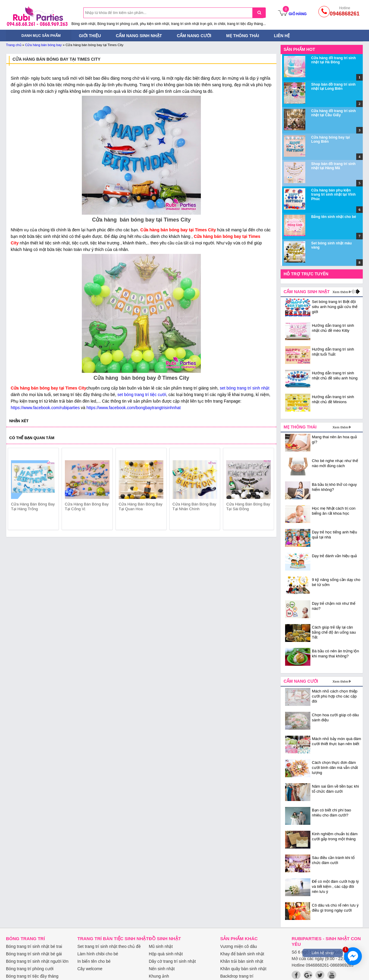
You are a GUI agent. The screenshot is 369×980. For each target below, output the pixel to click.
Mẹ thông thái (243, 36)
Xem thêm (340, 292)
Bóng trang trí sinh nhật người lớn (37, 961)
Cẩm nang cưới (194, 36)
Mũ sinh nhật (161, 946)
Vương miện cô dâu (239, 946)
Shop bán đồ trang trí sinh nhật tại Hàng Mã (333, 166)
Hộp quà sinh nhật (166, 954)
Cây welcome (90, 969)
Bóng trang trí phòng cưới (30, 969)
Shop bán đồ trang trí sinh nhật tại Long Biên (333, 87)
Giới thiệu (90, 36)
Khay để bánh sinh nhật (242, 954)
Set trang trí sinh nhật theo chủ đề (109, 946)
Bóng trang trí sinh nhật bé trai (34, 946)
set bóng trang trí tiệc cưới (142, 395)
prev (16, 490)
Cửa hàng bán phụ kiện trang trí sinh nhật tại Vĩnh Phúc (333, 195)
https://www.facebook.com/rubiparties (45, 408)
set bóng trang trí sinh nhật (244, 388)
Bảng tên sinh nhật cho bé (334, 217)
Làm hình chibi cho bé (98, 954)
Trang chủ (14, 45)
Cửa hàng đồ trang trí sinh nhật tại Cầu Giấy (334, 113)
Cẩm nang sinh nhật (139, 36)
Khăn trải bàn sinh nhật (242, 961)
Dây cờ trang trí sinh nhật (172, 961)
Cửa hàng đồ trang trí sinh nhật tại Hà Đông (334, 60)
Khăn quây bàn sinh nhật (243, 969)
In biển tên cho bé (94, 961)
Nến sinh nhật (162, 969)
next (267, 490)
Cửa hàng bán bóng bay (43, 45)
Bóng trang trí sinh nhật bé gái (34, 954)
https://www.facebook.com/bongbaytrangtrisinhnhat (133, 408)
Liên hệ (282, 36)
